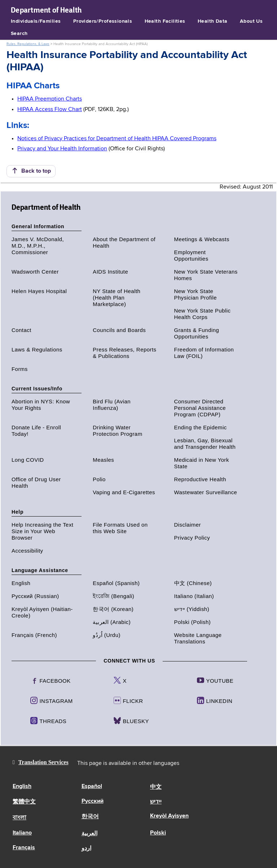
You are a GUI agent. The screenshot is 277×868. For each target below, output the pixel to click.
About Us (251, 21)
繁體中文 (24, 802)
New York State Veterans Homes (206, 275)
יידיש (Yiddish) (192, 609)
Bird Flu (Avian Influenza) (112, 405)
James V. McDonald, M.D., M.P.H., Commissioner (38, 246)
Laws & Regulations (37, 349)
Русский (93, 801)
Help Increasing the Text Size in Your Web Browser (42, 531)
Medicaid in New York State (202, 463)
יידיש (156, 802)
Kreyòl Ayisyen (169, 816)
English (21, 583)
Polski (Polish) (193, 622)
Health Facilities (165, 21)
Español (92, 787)
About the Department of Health (124, 242)
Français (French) (34, 635)
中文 (156, 787)
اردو (86, 849)
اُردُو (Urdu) (107, 635)
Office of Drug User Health (36, 482)
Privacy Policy (192, 538)
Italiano (22, 833)
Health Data (213, 21)
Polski (158, 833)
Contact (21, 330)
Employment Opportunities (191, 255)
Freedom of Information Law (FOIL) (204, 353)
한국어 (90, 817)
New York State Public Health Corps (203, 314)
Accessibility (27, 551)
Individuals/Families (36, 21)
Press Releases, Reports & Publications (124, 353)
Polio (99, 479)
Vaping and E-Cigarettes (124, 492)
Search (19, 34)
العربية (89, 834)
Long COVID (28, 460)
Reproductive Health (200, 479)
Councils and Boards (119, 330)
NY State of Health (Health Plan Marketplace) (116, 298)
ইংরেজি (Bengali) (113, 596)
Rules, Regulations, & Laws (28, 44)
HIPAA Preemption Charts (50, 99)
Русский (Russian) (35, 596)
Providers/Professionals (103, 21)
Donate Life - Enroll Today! (36, 431)
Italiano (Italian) (194, 596)
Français (24, 848)
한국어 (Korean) (113, 609)
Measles (103, 460)
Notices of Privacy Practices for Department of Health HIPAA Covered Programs (117, 139)
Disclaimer (188, 525)
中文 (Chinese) (193, 583)
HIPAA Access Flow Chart (50, 110)
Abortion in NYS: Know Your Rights (41, 405)
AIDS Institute (110, 272)
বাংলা (19, 818)
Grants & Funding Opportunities (197, 333)
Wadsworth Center (35, 272)
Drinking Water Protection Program (117, 431)
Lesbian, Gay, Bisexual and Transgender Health (205, 444)
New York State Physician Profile (196, 294)
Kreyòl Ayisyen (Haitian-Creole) (42, 612)
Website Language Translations (198, 638)
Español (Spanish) (116, 583)
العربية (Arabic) (112, 622)
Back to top (31, 171)
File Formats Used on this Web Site (120, 528)
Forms (20, 369)
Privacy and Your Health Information (62, 149)
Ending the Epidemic (201, 427)
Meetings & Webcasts (202, 239)
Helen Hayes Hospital (39, 291)
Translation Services (43, 762)
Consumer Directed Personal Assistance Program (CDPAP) (200, 408)
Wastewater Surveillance (206, 492)
